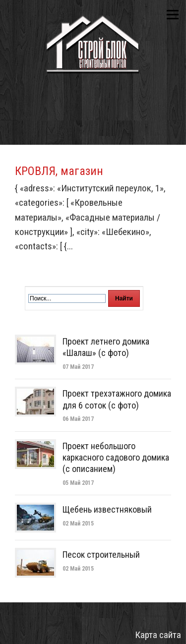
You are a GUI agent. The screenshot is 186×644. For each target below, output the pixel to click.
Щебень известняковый (107, 509)
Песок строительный (101, 555)
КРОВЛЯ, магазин (59, 171)
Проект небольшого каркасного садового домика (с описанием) (116, 458)
